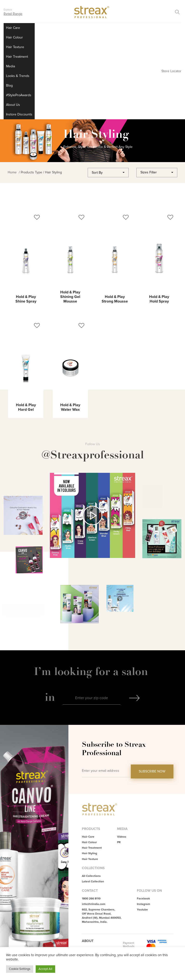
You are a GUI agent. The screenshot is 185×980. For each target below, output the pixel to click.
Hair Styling (89, 853)
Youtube (142, 910)
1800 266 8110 (91, 899)
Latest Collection (93, 882)
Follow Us (23, 610)
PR (119, 842)
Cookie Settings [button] (20, 969)
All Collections (91, 876)
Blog (9, 85)
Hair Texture (15, 47)
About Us (13, 105)
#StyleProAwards (19, 95)
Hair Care (13, 28)
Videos (122, 837)
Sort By (97, 173)
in (50, 697)
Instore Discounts (19, 114)
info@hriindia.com (94, 904)
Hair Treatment (17, 57)
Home (12, 172)
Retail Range (13, 14)
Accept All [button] (45, 969)
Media (10, 66)
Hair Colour (14, 37)
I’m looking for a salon (92, 671)
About (88, 941)
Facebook (143, 899)
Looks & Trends (18, 76)
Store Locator (171, 71)
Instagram (143, 904)
